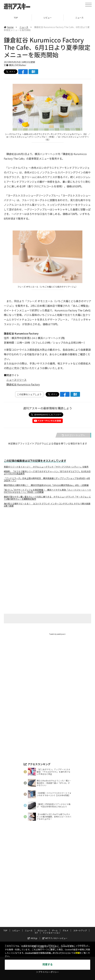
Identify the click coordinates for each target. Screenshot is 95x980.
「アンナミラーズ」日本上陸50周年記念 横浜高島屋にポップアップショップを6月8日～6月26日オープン (47, 479)
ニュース (24, 27)
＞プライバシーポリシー (47, 972)
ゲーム (55, 930)
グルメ (65, 930)
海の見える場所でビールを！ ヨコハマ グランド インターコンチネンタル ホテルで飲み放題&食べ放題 (47, 505)
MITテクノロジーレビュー (55, 938)
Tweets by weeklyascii (57, 634)
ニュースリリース (16, 380)
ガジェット (42, 930)
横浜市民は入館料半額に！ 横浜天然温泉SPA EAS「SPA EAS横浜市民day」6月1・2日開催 (46, 485)
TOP (16, 18)
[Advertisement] (48, 541)
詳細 (78, 953)
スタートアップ (80, 930)
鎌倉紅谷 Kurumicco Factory (23, 384)
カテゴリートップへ (73, 435)
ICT (36, 933)
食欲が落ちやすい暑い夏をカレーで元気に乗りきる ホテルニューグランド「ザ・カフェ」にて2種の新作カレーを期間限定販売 (47, 498)
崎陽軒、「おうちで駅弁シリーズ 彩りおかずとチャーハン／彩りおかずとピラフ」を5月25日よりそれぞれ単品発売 (47, 473)
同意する (48, 965)
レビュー (48, 18)
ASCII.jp (32, 938)
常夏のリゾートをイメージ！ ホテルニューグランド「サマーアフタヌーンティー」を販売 (46, 467)
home (9, 27)
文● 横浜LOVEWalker (15, 65)
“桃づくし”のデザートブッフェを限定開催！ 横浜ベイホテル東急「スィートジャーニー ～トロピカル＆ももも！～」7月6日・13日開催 (47, 491)
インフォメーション (51, 933)
